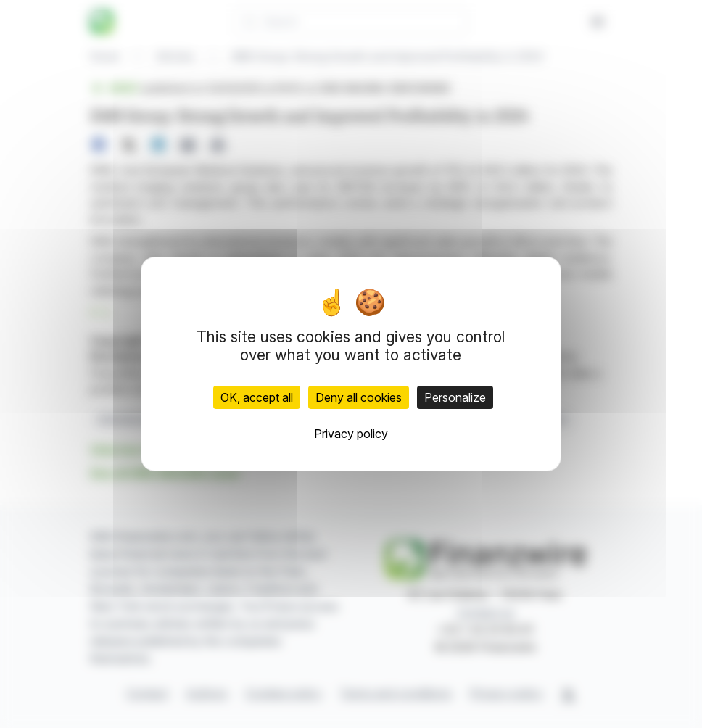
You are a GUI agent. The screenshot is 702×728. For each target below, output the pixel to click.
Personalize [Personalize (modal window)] (455, 397)
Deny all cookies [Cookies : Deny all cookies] (359, 397)
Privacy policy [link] (351, 434)
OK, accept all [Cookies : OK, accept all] (257, 397)
